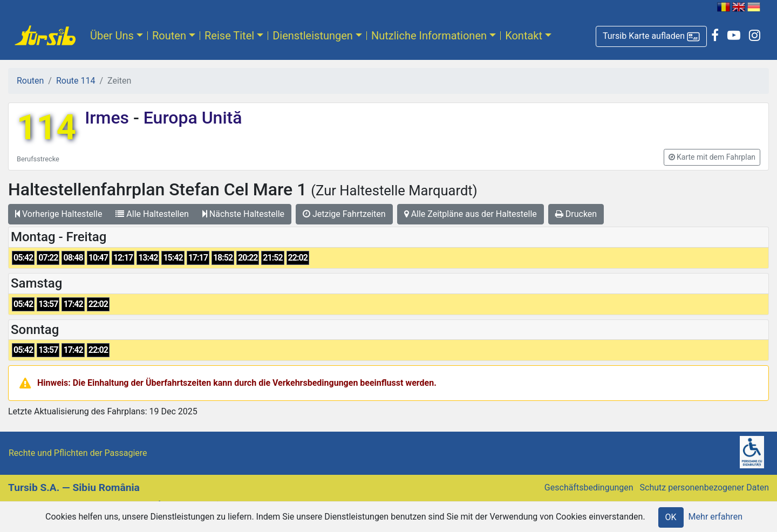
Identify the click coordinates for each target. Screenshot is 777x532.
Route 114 (76, 81)
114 (46, 128)
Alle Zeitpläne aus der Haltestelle (471, 214)
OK (671, 517)
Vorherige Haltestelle (59, 214)
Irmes (109, 118)
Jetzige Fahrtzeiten (344, 214)
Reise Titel (229, 36)
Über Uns (112, 36)
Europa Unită (191, 118)
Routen (169, 36)
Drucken (576, 214)
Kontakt (524, 36)
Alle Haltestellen (152, 214)
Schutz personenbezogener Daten (704, 487)
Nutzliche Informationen (429, 36)
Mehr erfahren (715, 517)
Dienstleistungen (313, 36)
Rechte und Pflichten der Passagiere (78, 453)
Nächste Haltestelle (243, 214)
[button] (651, 36)
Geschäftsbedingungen (589, 487)
